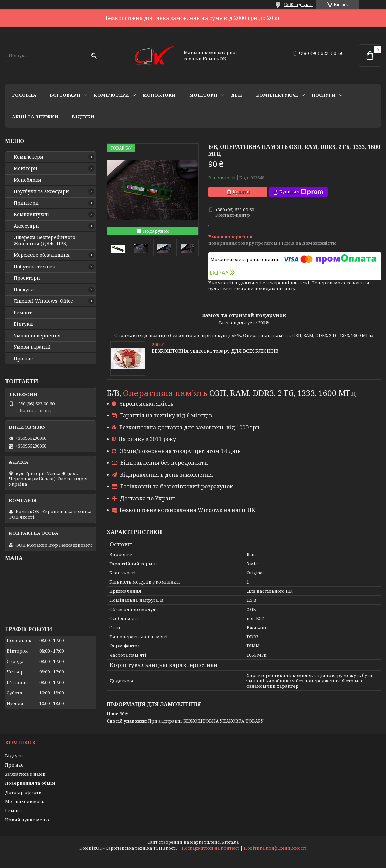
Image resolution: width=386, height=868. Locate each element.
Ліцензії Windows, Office (43, 301)
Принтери (26, 203)
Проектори (27, 278)
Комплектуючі (277, 95)
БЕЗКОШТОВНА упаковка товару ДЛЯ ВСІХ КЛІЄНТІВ (215, 351)
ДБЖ (237, 95)
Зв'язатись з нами (25, 774)
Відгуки (83, 117)
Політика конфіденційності (275, 848)
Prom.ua (230, 842)
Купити (241, 192)
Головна (24, 95)
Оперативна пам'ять (165, 393)
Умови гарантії (32, 347)
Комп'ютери (111, 95)
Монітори (203, 95)
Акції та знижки (35, 117)
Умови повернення (37, 336)
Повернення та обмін (30, 783)
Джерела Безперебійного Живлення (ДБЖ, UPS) (45, 241)
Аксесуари (26, 226)
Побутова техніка (35, 267)
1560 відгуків (298, 5)
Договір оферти (23, 792)
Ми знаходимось (25, 801)
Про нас (23, 359)
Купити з (301, 192)
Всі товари (65, 95)
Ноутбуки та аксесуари (41, 191)
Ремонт (23, 313)
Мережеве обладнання (42, 255)
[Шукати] (94, 56)
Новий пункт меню (27, 820)
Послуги (324, 95)
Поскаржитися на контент (210, 848)
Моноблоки (159, 95)
